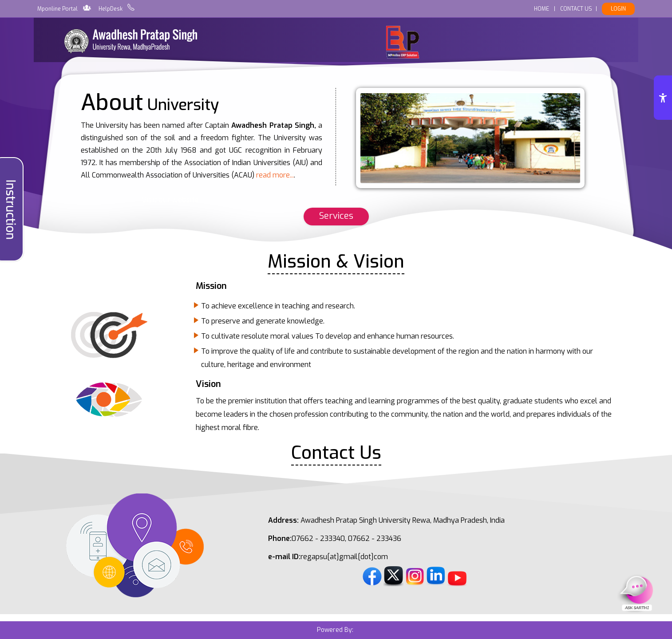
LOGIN (618, 9)
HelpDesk (111, 9)
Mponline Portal (57, 9)
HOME (542, 9)
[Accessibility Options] (663, 98)
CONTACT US (576, 9)
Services (336, 216)
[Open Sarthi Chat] (636, 593)
